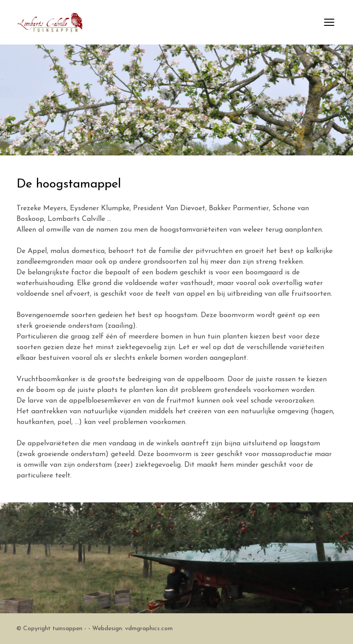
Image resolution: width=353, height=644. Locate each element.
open (329, 22)
